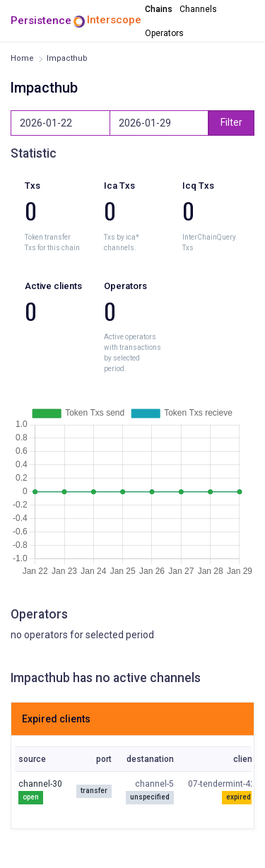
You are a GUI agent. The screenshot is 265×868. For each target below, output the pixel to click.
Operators (164, 33)
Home (22, 58)
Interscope (114, 20)
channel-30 (40, 784)
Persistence (41, 20)
